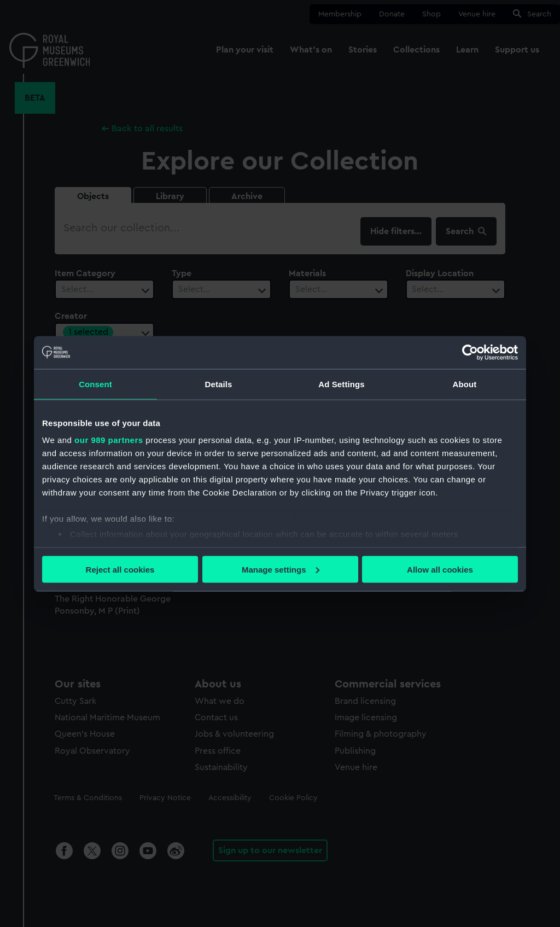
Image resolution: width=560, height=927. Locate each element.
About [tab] (465, 384)
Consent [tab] (95, 384)
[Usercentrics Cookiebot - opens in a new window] (470, 352)
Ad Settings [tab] (341, 384)
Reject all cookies (120, 569)
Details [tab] (219, 384)
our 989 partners (109, 440)
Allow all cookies (440, 569)
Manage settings (281, 569)
